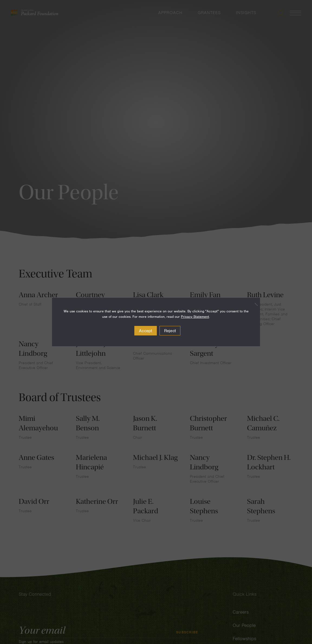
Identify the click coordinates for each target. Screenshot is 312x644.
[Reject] (253, 304)
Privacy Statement (195, 317)
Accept (146, 331)
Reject (170, 331)
